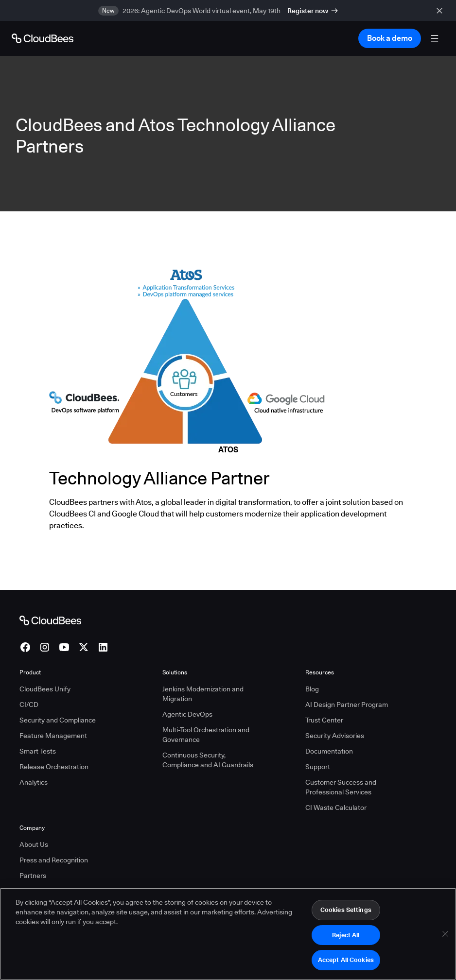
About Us (34, 844)
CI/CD (29, 705)
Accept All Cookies (346, 961)
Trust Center (324, 720)
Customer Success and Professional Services (341, 787)
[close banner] (441, 10)
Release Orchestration (54, 767)
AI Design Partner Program (347, 705)
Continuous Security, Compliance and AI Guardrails (208, 760)
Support (318, 767)
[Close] (445, 935)
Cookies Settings (346, 911)
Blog (312, 689)
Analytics (34, 782)
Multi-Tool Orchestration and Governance (206, 735)
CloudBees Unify (45, 689)
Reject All (346, 936)
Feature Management (53, 736)
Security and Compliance (58, 720)
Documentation (329, 751)
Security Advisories (335, 736)
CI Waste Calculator (336, 808)
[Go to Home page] (43, 38)
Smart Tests (38, 751)
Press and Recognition (54, 860)
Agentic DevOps (187, 714)
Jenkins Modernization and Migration (203, 694)
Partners (33, 876)
